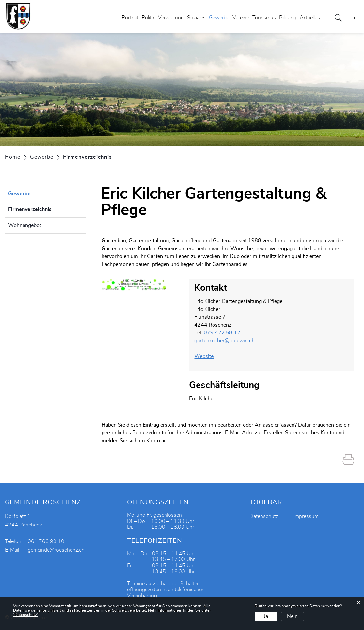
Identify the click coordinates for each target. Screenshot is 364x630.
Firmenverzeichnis (46, 208)
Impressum (306, 516)
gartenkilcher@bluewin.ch (224, 341)
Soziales (196, 18)
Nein (292, 616)
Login (354, 18)
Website (207, 356)
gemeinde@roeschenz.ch (56, 550)
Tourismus (264, 18)
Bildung (288, 18)
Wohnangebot (25, 225)
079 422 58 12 (222, 333)
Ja (266, 616)
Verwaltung (171, 18)
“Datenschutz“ (26, 615)
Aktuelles (310, 18)
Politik (148, 18)
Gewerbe (219, 18)
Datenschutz (264, 516)
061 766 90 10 (46, 541)
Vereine (241, 18)
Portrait (130, 18)
